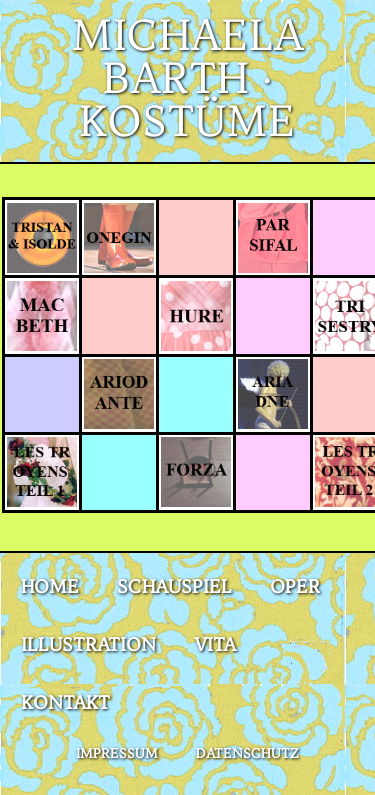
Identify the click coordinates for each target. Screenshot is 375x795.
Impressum (117, 753)
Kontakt (65, 702)
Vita (215, 644)
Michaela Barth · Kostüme (187, 78)
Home (50, 586)
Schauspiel (174, 586)
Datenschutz (247, 753)
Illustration (88, 644)
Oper (295, 586)
